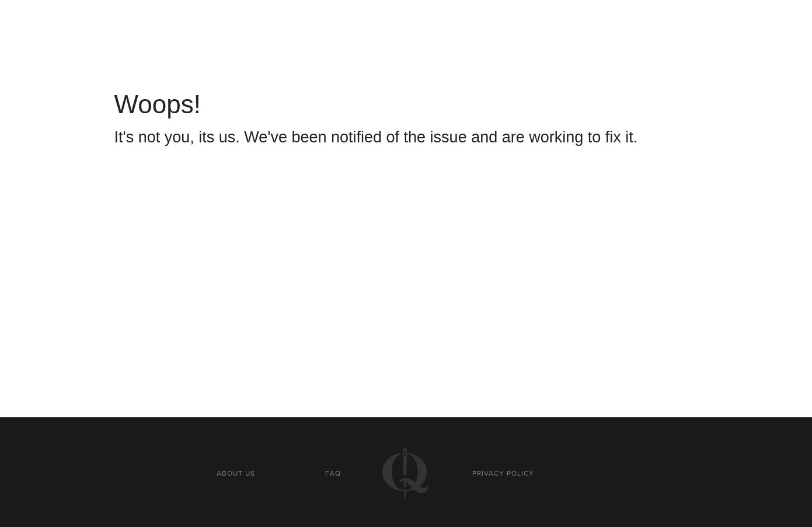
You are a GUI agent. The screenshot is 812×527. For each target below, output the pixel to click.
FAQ (333, 473)
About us (236, 473)
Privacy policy (503, 473)
